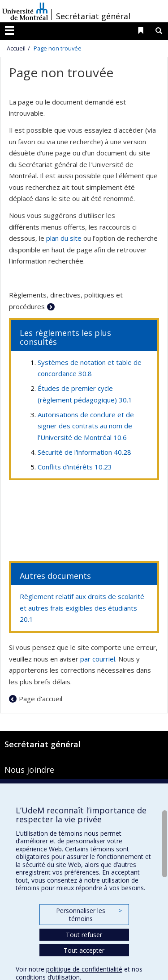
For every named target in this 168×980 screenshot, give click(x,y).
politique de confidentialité (84, 969)
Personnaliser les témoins (89, 915)
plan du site (64, 238)
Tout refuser (84, 935)
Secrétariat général (93, 16)
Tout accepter (84, 950)
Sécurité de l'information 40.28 (84, 452)
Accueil (16, 48)
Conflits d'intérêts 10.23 (75, 467)
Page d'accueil (41, 699)
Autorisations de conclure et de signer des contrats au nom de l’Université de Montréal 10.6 (86, 426)
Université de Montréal (25, 11)
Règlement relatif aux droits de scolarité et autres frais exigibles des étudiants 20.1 (82, 608)
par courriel (98, 659)
